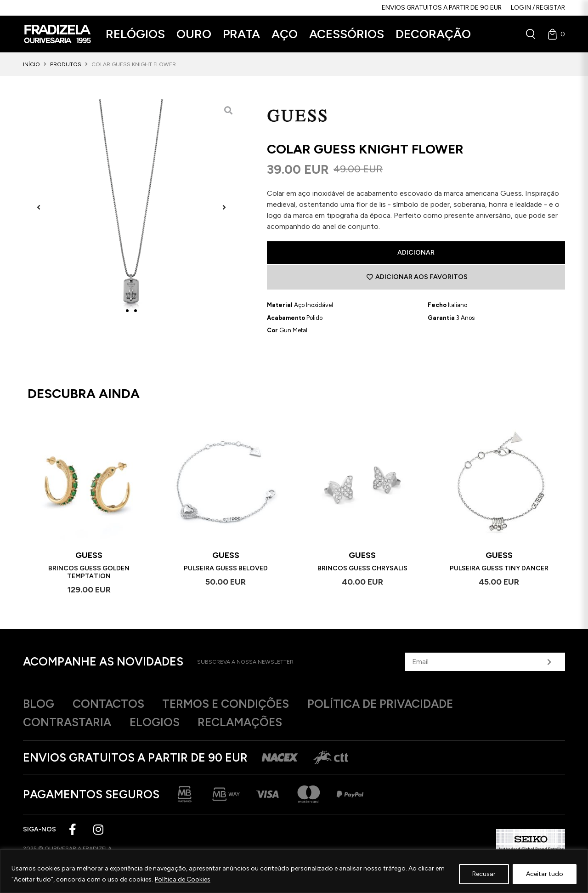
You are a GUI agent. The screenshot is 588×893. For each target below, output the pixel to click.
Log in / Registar (538, 8)
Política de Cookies (183, 879)
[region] (294, 871)
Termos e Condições (227, 704)
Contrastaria (67, 722)
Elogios (155, 722)
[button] (135, 34)
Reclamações (241, 722)
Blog (39, 704)
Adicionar (416, 253)
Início (31, 64)
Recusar (484, 874)
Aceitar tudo (545, 874)
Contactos (108, 704)
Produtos (66, 64)
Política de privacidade (382, 704)
